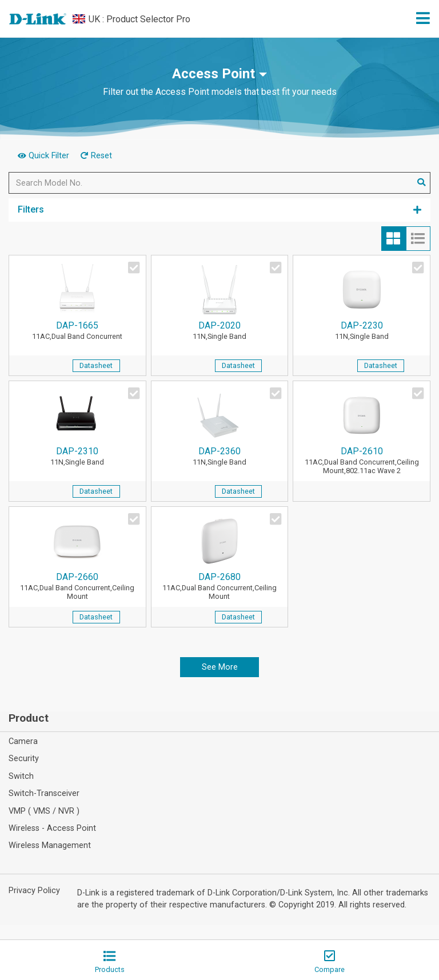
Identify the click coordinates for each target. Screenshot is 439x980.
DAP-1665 (77, 331)
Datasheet (96, 365)
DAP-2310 (77, 457)
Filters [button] (219, 209)
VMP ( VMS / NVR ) (44, 811)
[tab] (394, 239)
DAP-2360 (220, 457)
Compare (330, 962)
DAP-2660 (77, 587)
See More (220, 667)
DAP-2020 (220, 331)
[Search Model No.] (211, 183)
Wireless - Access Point (52, 828)
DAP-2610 (362, 461)
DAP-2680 (220, 587)
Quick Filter (45, 156)
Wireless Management (50, 845)
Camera (23, 741)
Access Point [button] (213, 74)
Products (110, 962)
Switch (21, 776)
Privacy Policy (34, 891)
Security (24, 759)
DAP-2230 (362, 331)
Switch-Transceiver (44, 793)
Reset (96, 156)
